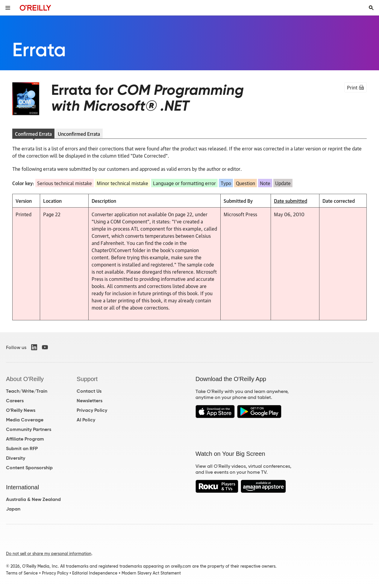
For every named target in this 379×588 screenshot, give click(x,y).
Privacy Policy (92, 410)
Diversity (16, 458)
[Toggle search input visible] (371, 8)
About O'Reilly (25, 379)
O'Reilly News (21, 410)
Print (355, 87)
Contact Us (89, 391)
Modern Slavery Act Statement (151, 573)
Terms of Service (22, 573)
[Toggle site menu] (8, 8)
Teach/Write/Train (27, 391)
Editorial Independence (95, 573)
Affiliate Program (25, 439)
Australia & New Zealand (33, 499)
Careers (15, 401)
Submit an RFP (22, 448)
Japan (13, 509)
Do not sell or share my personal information (49, 554)
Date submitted (291, 201)
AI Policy (86, 420)
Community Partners (29, 429)
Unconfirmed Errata (79, 134)
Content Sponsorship (29, 468)
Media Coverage (25, 420)
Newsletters (90, 401)
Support (87, 379)
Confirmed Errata (33, 134)
